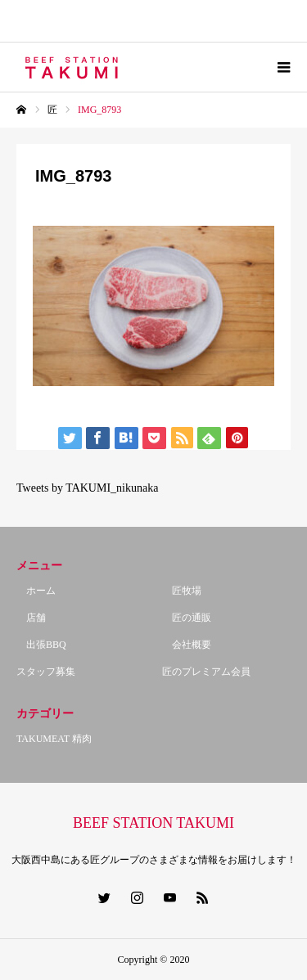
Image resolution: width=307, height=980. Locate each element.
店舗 (31, 618)
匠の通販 (187, 618)
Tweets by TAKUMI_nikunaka (87, 488)
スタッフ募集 (46, 672)
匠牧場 (182, 591)
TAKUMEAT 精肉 (54, 739)
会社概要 (187, 645)
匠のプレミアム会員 (206, 672)
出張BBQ (41, 645)
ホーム (36, 591)
